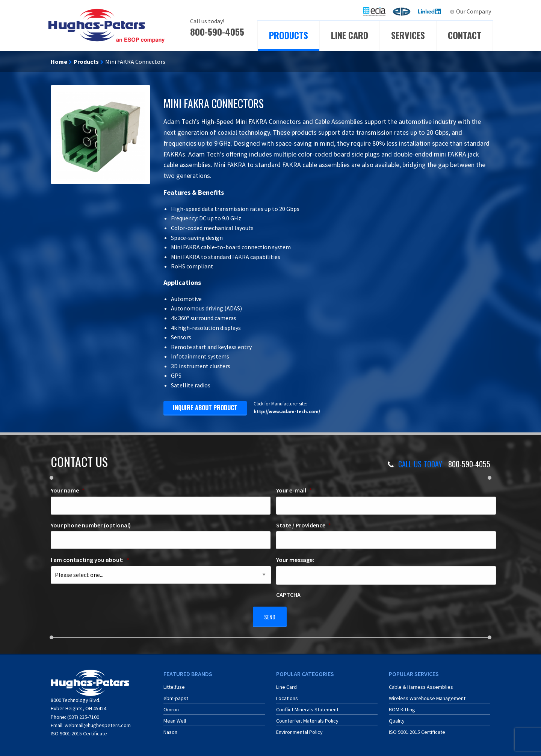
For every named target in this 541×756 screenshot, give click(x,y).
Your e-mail (294, 490)
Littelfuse (174, 684)
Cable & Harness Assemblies (421, 684)
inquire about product (205, 408)
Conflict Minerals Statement (307, 707)
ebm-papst (176, 696)
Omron (171, 707)
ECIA (378, 11)
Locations (287, 696)
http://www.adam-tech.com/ (287, 411)
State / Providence (304, 525)
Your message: (295, 560)
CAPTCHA (288, 595)
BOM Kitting (402, 707)
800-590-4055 (217, 32)
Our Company (474, 11)
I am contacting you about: (90, 560)
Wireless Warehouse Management (427, 696)
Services (408, 35)
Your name (68, 490)
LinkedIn (430, 11)
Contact (465, 35)
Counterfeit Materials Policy (307, 718)
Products (289, 35)
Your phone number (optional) (91, 525)
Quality (397, 718)
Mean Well (175, 718)
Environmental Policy (299, 729)
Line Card (350, 35)
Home (59, 62)
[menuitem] (374, 11)
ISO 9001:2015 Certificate (79, 731)
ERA (404, 11)
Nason (170, 729)
